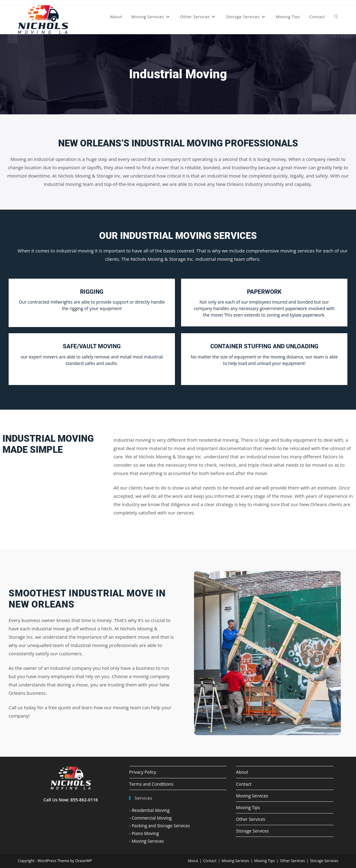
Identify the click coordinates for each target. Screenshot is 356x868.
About (242, 772)
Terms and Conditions (151, 784)
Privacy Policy (143, 772)
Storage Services (252, 831)
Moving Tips (248, 807)
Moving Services (252, 796)
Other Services (251, 819)
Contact (244, 784)
